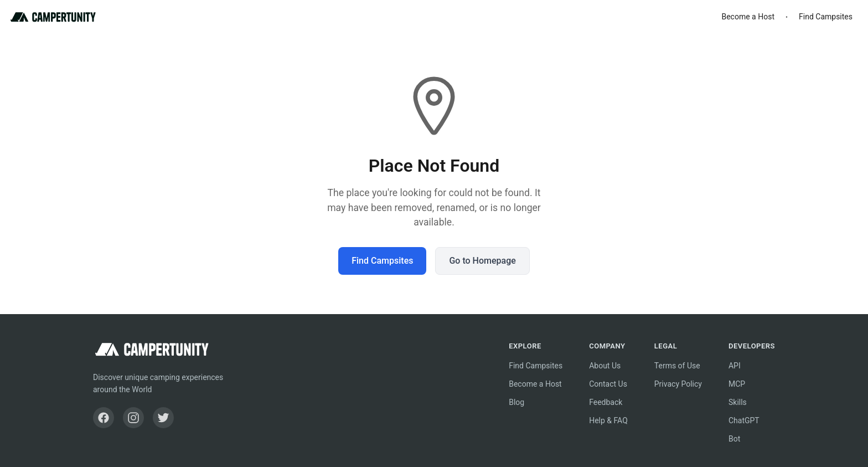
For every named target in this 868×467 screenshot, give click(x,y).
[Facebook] (104, 418)
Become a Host (748, 17)
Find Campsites (826, 17)
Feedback (606, 402)
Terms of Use (677, 366)
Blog (516, 402)
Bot (734, 439)
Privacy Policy (678, 384)
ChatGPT (744, 420)
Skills (738, 402)
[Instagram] (133, 418)
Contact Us (608, 384)
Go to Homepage (482, 261)
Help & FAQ (608, 420)
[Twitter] (163, 418)
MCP (737, 384)
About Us (605, 366)
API (735, 366)
